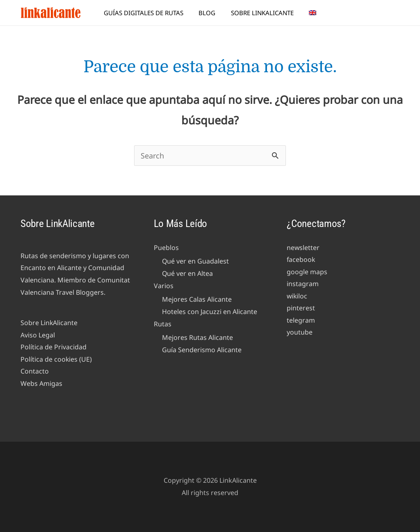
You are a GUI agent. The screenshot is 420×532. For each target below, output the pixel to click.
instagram (303, 284)
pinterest (301, 308)
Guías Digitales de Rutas (148, 13)
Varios (164, 286)
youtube (300, 333)
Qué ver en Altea (188, 273)
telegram (301, 321)
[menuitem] (308, 13)
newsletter (303, 248)
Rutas (163, 324)
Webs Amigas (41, 384)
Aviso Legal (38, 335)
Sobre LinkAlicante (261, 13)
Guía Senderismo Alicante (202, 350)
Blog (209, 13)
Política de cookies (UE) (56, 359)
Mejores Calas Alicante (197, 300)
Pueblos (166, 248)
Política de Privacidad (54, 347)
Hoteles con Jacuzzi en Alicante (210, 312)
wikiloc (297, 296)
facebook (301, 260)
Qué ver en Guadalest (196, 261)
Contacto (35, 371)
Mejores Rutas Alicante (197, 338)
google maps (307, 272)
